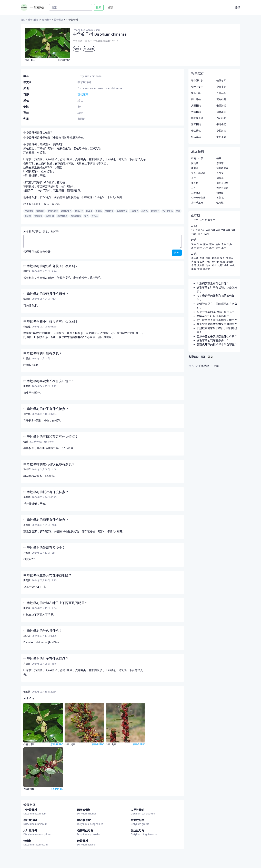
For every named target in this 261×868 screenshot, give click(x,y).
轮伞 (208, 265)
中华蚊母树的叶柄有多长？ (43, 353)
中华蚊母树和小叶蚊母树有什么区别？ (51, 321)
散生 (200, 248)
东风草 (220, 163)
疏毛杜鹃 (221, 99)
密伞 (200, 269)
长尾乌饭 (221, 93)
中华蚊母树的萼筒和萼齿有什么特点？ (51, 437)
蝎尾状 (207, 269)
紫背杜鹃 (196, 124)
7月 (223, 230)
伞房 (194, 265)
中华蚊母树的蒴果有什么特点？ (46, 520)
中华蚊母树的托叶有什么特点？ (46, 492)
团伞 (214, 265)
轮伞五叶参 (197, 80)
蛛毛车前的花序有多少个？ (213, 340)
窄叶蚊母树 (30, 820)
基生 (212, 244)
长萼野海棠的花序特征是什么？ (216, 312)
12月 (206, 234)
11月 (200, 234)
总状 (202, 258)
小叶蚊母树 (30, 810)
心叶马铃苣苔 (198, 198)
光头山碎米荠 (198, 173)
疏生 (212, 248)
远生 (218, 244)
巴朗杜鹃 (221, 118)
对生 (200, 244)
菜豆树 (195, 183)
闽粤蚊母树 (84, 810)
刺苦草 (220, 178)
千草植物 (37, 7)
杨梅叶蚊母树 (85, 830)
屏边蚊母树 (137, 830)
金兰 (194, 178)
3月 (203, 230)
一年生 (195, 220)
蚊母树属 (59, 20)
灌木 (77, 49)
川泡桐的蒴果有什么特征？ (213, 283)
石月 (194, 188)
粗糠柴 (195, 168)
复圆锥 (215, 258)
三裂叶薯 (196, 193)
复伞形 (215, 262)
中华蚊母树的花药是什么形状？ (46, 294)
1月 (193, 230)
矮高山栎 (196, 93)
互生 (194, 244)
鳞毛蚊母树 (84, 820)
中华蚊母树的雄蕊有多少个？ (44, 547)
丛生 (206, 248)
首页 (23, 20)
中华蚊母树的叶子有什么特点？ (46, 658)
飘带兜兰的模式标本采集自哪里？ (217, 324)
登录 (238, 7)
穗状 (223, 262)
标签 (217, 366)
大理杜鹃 (196, 105)
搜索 (99, 7)
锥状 (226, 265)
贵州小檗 (221, 137)
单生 (224, 248)
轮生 (230, 244)
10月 (194, 234)
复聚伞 (230, 258)
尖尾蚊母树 (137, 810)
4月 (208, 230)
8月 (228, 230)
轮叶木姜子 (197, 87)
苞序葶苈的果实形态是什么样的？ (217, 336)
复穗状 (230, 262)
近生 (224, 244)
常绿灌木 (89, 49)
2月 (198, 230)
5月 (213, 230)
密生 (218, 248)
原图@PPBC (64, 60)
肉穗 (220, 265)
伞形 (208, 262)
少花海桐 (221, 131)
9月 (233, 230)
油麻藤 (220, 193)
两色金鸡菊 (222, 183)
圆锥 (208, 258)
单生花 (195, 258)
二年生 (203, 220)
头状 (194, 262)
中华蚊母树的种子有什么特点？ (46, 409)
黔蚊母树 (83, 841)
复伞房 (201, 265)
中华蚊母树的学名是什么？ (43, 631)
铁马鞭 (220, 203)
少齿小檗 (221, 87)
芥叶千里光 (197, 203)
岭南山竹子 (197, 158)
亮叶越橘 (196, 99)
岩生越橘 (196, 131)
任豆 (219, 158)
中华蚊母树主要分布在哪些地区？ (48, 575)
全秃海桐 (221, 105)
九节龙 (220, 173)
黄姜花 (220, 198)
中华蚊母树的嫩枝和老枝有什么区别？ (51, 266)
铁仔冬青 (221, 80)
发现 (110, 7)
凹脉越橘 (221, 112)
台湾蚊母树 (137, 820)
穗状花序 (83, 94)
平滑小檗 (221, 124)
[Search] (71, 7)
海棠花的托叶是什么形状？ (213, 316)
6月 (218, 230)
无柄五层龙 (222, 188)
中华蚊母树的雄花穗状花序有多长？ (49, 464)
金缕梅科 (47, 20)
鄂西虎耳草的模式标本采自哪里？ (217, 344)
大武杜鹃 (196, 112)
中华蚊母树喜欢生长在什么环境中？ (49, 381)
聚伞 (223, 258)
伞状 (232, 265)
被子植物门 (34, 20)
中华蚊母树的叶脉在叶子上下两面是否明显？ (56, 603)
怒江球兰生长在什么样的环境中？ (217, 320)
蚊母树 (27, 841)
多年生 (212, 220)
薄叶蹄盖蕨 (222, 168)
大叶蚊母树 (30, 830)
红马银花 (196, 137)
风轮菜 (195, 163)
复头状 (201, 262)
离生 (194, 248)
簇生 (206, 244)
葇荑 (194, 269)
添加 (211, 356)
